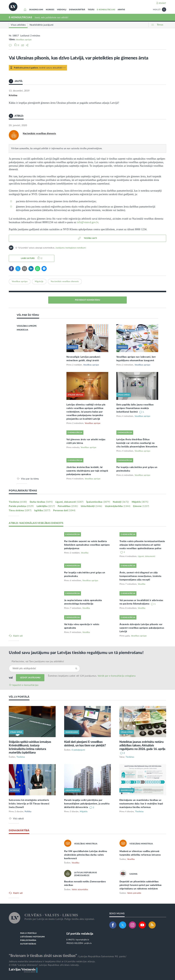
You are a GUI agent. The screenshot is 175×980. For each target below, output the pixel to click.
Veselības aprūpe (24, 40)
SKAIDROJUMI (36, 10)
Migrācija (39, 282)
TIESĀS (91, 10)
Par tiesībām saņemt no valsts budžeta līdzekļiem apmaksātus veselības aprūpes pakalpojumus (87, 545)
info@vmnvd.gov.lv (88, 222)
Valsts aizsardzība (80, 890)
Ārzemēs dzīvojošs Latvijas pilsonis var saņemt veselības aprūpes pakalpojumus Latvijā (142, 628)
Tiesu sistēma (20, 510)
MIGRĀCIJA (22, 330)
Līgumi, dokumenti (69, 502)
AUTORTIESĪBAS (28, 944)
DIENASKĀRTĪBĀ (77, 10)
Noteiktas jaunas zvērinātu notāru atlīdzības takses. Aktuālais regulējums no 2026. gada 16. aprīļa (142, 745)
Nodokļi (121, 502)
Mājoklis (140, 502)
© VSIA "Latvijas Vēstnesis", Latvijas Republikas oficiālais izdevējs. (44, 965)
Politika (28, 812)
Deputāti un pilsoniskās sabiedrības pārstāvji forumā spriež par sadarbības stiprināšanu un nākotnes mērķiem (141, 885)
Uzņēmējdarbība (118, 506)
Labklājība (46, 506)
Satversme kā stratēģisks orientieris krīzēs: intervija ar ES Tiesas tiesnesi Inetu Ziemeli (29, 804)
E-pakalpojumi (78, 750)
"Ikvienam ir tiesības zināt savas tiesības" (43, 956)
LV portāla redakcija (80, 934)
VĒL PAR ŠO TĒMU (28, 315)
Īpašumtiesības (98, 502)
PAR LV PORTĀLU (28, 933)
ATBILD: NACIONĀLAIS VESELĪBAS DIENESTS (36, 523)
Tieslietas (18, 502)
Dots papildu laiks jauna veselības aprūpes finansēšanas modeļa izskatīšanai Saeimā (135, 408)
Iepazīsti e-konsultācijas (25, 685)
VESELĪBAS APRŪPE (27, 326)
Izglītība (42, 510)
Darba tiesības (41, 502)
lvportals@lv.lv (82, 940)
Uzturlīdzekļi (91, 506)
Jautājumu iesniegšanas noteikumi (71, 248)
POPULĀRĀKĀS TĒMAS (23, 491)
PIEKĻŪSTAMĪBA (28, 940)
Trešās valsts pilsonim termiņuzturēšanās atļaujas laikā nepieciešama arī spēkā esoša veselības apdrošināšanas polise (142, 545)
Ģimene (141, 506)
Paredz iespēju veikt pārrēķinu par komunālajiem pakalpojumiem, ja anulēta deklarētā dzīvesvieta (87, 804)
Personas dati (64, 510)
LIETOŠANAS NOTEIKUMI (33, 937)
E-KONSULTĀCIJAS (106, 10)
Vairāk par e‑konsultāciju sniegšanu (117, 676)
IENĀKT (162, 3)
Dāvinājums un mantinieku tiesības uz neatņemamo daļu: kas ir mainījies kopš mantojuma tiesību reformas (141, 804)
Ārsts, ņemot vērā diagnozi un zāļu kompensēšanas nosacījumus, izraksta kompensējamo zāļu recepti (140, 576)
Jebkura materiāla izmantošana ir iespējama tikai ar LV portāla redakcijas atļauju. (52, 962)
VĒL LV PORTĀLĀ (19, 697)
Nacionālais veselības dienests (39, 134)
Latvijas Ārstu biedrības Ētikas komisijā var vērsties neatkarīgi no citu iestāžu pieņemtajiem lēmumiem (137, 443)
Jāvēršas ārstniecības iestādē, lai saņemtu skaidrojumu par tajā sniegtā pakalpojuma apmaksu (87, 471)
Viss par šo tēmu (30, 479)
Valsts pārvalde (134, 893)
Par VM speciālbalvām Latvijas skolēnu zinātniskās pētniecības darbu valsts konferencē (86, 855)
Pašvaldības (68, 506)
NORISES (50, 10)
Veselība (85, 553)
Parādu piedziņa (21, 506)
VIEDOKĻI (62, 10)
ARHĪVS (121, 10)
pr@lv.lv (88, 943)
